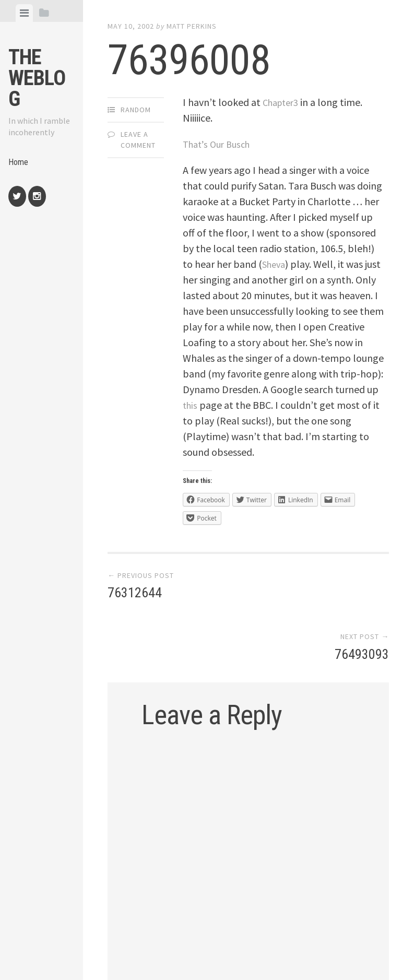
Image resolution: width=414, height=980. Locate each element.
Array (324, 951)
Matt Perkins (192, 26)
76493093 (362, 595)
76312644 (135, 595)
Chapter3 (283, 102)
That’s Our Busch (220, 144)
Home (19, 164)
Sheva (275, 264)
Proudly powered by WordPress (178, 951)
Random (136, 110)
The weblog (37, 78)
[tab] (24, 13)
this (191, 405)
